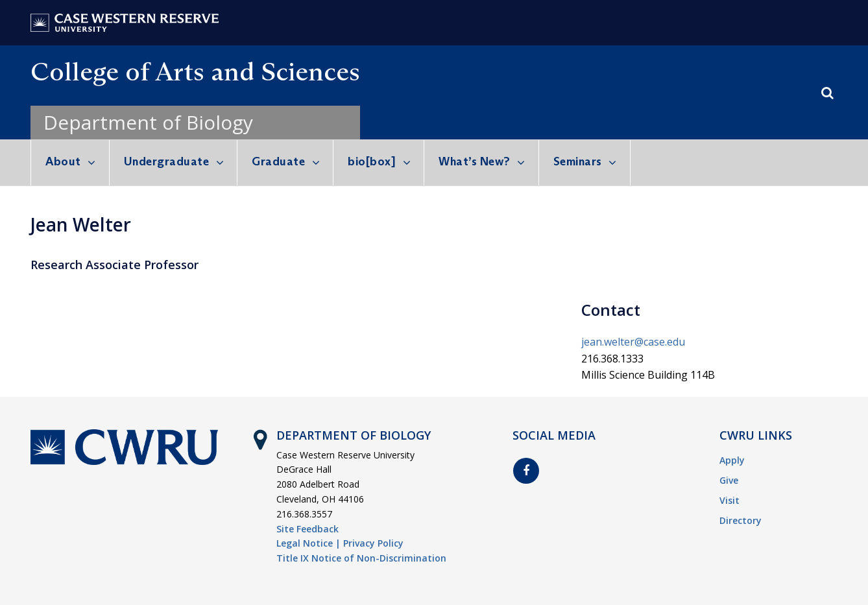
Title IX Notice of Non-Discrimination (361, 558)
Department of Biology (148, 122)
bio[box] (372, 161)
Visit (729, 500)
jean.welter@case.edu (633, 342)
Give (729, 480)
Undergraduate (167, 161)
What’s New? (475, 161)
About (63, 161)
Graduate (278, 161)
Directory (741, 520)
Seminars (578, 161)
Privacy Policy (373, 543)
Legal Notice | (308, 543)
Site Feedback (307, 529)
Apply (732, 460)
